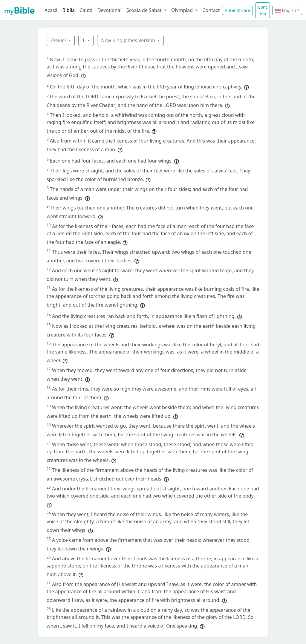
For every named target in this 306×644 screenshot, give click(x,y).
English (286, 10)
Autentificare (237, 10)
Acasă (51, 10)
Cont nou (263, 10)
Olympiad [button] (183, 10)
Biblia (69, 10)
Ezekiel (59, 40)
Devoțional (110, 10)
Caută (86, 10)
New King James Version (129, 40)
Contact (211, 10)
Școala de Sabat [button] (145, 10)
